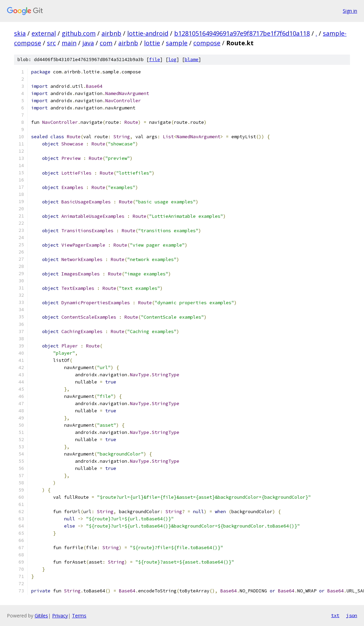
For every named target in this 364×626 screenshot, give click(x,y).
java (88, 43)
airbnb (111, 33)
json (352, 615)
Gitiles (41, 616)
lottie (152, 43)
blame (192, 60)
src (51, 43)
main (69, 43)
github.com (79, 33)
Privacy (60, 616)
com (106, 43)
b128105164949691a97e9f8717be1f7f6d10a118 (242, 33)
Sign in (350, 11)
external (44, 33)
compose (207, 43)
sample (177, 43)
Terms (79, 616)
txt (335, 615)
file (155, 60)
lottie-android (148, 33)
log (172, 60)
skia (20, 33)
